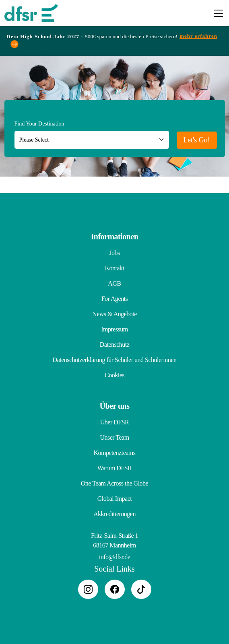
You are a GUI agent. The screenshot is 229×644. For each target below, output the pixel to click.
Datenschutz (115, 345)
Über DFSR (115, 422)
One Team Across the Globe (114, 483)
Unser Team (114, 437)
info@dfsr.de (115, 557)
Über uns (115, 406)
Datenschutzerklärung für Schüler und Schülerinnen (115, 360)
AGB (114, 283)
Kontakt (114, 268)
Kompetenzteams (114, 453)
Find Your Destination (39, 124)
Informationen (115, 237)
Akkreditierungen (114, 514)
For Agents (115, 299)
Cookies (114, 375)
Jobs (114, 253)
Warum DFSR (115, 468)
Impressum (114, 329)
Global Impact (114, 499)
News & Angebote (114, 314)
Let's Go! (197, 140)
